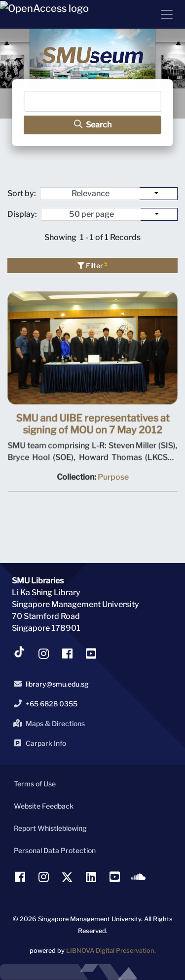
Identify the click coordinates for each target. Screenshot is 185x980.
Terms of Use (35, 784)
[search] (92, 125)
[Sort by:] (159, 194)
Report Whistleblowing (50, 828)
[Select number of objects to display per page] (159, 214)
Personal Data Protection (55, 850)
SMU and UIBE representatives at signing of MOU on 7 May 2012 (93, 425)
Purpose (112, 478)
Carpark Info (38, 743)
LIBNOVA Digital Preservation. (111, 951)
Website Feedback (44, 806)
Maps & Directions (47, 723)
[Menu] (163, 14)
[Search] (92, 102)
